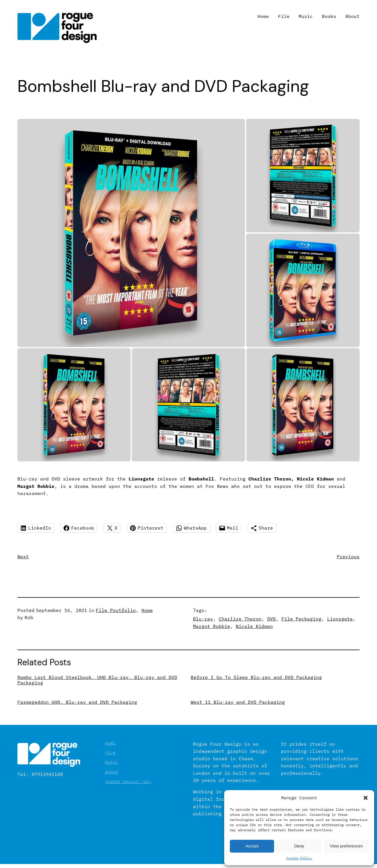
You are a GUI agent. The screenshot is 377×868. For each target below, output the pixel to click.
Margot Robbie (212, 626)
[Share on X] (112, 528)
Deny (299, 846)
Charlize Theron (240, 619)
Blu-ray (203, 619)
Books (112, 772)
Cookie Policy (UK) (128, 782)
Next (23, 557)
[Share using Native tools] (262, 528)
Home (147, 610)
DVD (271, 619)
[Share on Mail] (229, 528)
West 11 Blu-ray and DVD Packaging (238, 702)
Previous (348, 557)
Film (110, 753)
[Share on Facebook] (79, 528)
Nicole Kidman (254, 626)
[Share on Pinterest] (147, 528)
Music (112, 762)
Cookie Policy (299, 858)
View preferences (346, 846)
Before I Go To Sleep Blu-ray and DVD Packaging (256, 677)
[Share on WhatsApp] (191, 528)
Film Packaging (301, 619)
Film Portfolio (116, 610)
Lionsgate (340, 619)
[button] (366, 798)
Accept (252, 846)
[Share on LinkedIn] (36, 528)
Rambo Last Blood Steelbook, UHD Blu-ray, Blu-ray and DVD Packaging (97, 680)
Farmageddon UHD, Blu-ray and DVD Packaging (77, 702)
